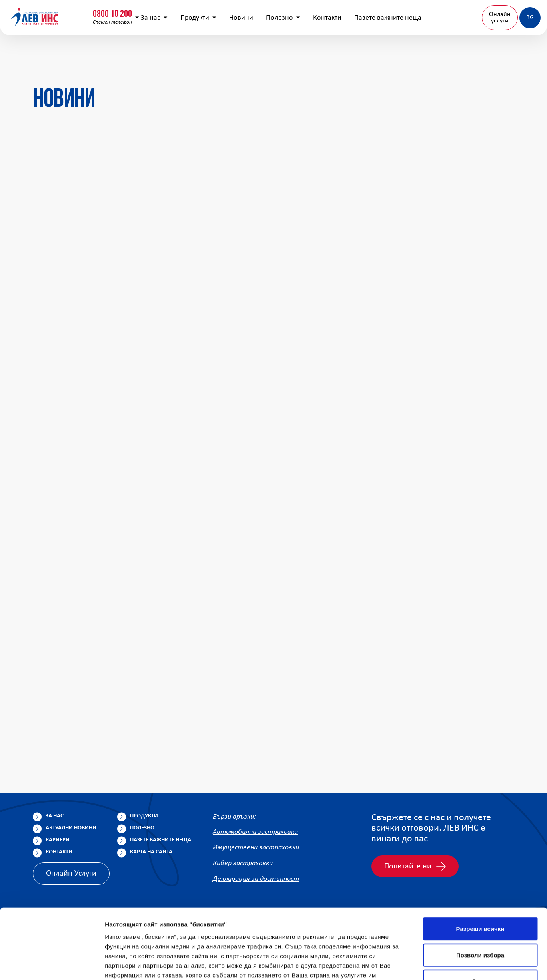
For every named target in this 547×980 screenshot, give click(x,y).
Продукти (185, 52)
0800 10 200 (50, 11)
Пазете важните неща (374, 52)
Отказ (480, 915)
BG (508, 52)
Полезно (269, 52)
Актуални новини (71, 828)
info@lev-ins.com (209, 14)
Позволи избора (480, 889)
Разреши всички (480, 863)
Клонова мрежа (512, 14)
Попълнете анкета (451, 14)
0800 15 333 (126, 11)
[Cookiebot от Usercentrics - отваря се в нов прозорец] (52, 964)
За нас (141, 52)
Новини (228, 52)
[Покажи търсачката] (405, 14)
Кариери (58, 840)
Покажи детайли (129, 964)
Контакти (314, 52)
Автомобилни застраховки (255, 832)
